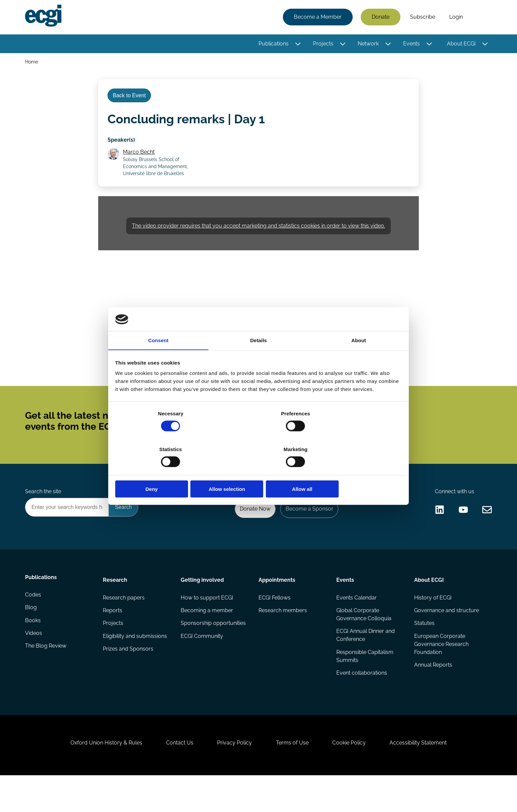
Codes (34, 621)
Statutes (424, 647)
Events (410, 44)
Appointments (277, 602)
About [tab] (359, 359)
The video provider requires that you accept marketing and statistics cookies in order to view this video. (258, 235)
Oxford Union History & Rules (99, 776)
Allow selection (258, 471)
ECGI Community (202, 661)
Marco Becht (140, 159)
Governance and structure (446, 634)
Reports (113, 634)
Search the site (44, 511)
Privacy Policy (233, 776)
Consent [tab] (158, 359)
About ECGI (460, 44)
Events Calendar (356, 621)
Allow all (355, 471)
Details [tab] (258, 359)
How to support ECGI (207, 621)
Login (455, 18)
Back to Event (131, 100)
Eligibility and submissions (136, 661)
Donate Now (251, 529)
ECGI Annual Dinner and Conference (365, 659)
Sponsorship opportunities (214, 647)
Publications (273, 44)
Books (34, 647)
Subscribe (422, 18)
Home (33, 63)
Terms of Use (294, 776)
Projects (322, 44)
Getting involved (203, 602)
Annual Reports (433, 690)
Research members (283, 634)
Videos (35, 661)
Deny (162, 471)
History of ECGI (432, 621)
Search (480, 18)
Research (116, 602)
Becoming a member (207, 634)
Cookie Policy (353, 776)
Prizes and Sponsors (129, 674)
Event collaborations (361, 698)
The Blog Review (47, 674)
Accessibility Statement (425, 776)
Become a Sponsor (307, 529)
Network (367, 44)
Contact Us (175, 776)
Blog (32, 634)
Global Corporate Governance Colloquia (364, 638)
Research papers (124, 621)
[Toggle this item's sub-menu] (297, 44)
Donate (380, 18)
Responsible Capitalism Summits (365, 681)
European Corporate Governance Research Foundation (441, 669)
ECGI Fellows (275, 621)
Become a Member (317, 18)
